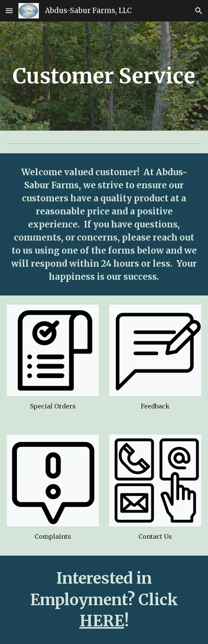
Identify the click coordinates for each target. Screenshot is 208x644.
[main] (104, 76)
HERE (102, 621)
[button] (9, 11)
